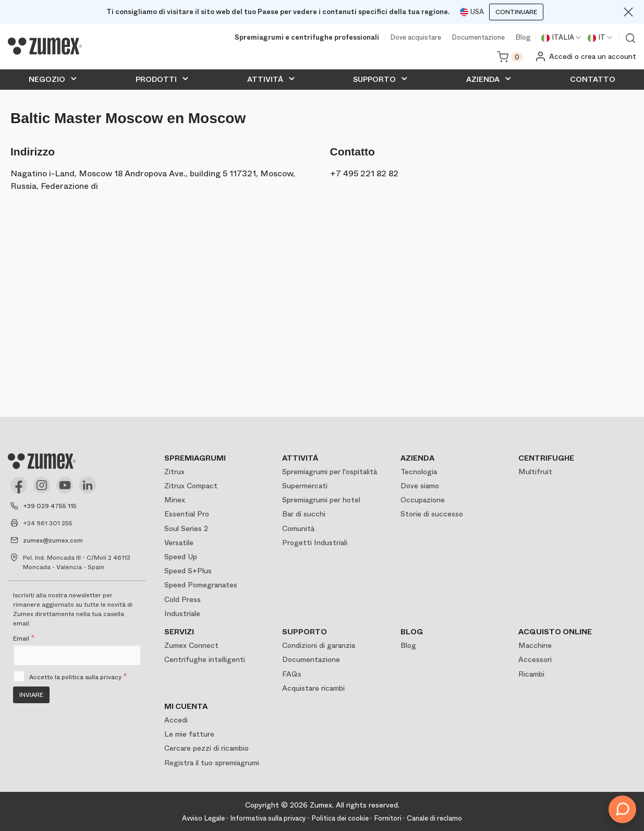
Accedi (176, 720)
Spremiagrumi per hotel (321, 500)
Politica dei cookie (340, 818)
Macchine (535, 645)
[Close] (628, 12)
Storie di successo (432, 514)
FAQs (292, 674)
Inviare (31, 695)
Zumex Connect (191, 645)
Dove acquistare (416, 38)
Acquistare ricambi (313, 688)
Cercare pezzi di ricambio (206, 748)
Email (24, 639)
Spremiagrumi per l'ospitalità (330, 472)
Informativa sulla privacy (268, 818)
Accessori (535, 659)
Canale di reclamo (434, 818)
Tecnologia (419, 472)
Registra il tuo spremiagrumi (212, 763)
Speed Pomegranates (201, 585)
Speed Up (181, 557)
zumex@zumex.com (53, 540)
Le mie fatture (189, 734)
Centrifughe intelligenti (205, 659)
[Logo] (45, 46)
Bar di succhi (304, 514)
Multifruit (535, 472)
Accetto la (78, 677)
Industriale (182, 613)
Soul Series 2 (186, 528)
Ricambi (531, 674)
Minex (175, 500)
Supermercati (305, 486)
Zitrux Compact (191, 486)
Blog (523, 38)
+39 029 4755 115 (50, 506)
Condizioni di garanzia (319, 645)
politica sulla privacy (92, 677)
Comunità (298, 528)
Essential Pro (187, 514)
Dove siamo (420, 486)
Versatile (179, 543)
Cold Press (183, 599)
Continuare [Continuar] (516, 12)
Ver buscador (630, 38)
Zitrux (174, 472)
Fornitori (388, 818)
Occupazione (423, 500)
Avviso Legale (203, 818)
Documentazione (478, 38)
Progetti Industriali (315, 543)
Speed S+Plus (188, 571)
